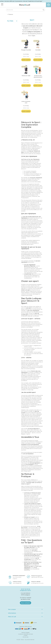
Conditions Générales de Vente (26, 634)
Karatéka (38, 50)
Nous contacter (26, 603)
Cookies (26, 635)
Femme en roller (26, 76)
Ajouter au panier (26, 60)
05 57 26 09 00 (26, 589)
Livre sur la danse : (29, 352)
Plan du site (26, 637)
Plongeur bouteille (26, 50)
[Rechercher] (26, 10)
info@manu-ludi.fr (26, 590)
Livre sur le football (29, 348)
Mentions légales (26, 633)
